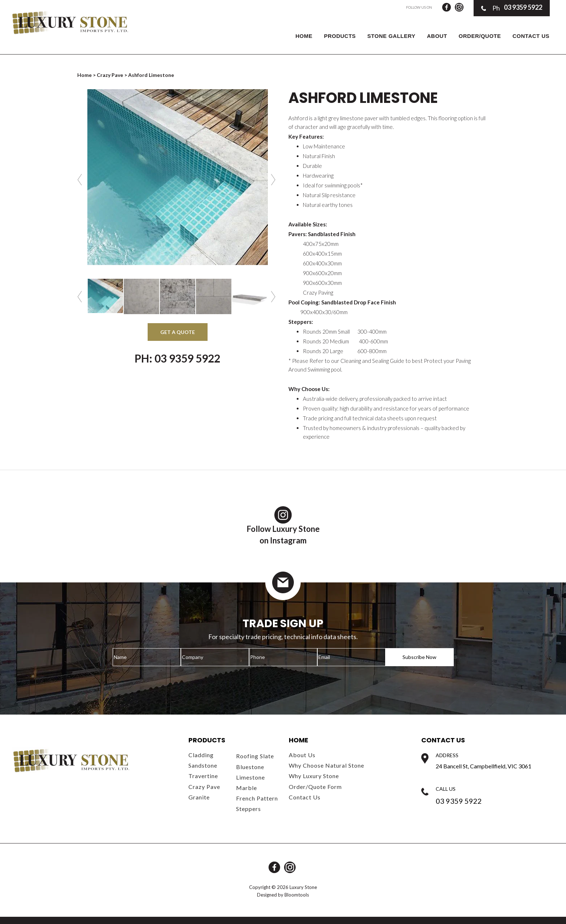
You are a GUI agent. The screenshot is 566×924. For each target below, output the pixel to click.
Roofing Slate (255, 756)
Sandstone (203, 765)
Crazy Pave (110, 75)
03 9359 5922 (512, 8)
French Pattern (257, 798)
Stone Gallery (391, 36)
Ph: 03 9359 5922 (177, 358)
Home (304, 36)
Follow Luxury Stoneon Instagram (283, 526)
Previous (81, 179)
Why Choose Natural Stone (326, 765)
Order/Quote (480, 36)
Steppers (249, 809)
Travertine (203, 776)
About (437, 36)
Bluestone (250, 767)
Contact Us (531, 36)
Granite (199, 797)
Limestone (251, 777)
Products (340, 36)
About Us (302, 755)
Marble (247, 788)
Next (274, 179)
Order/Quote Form (315, 787)
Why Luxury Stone (314, 776)
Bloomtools (297, 895)
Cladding (201, 755)
